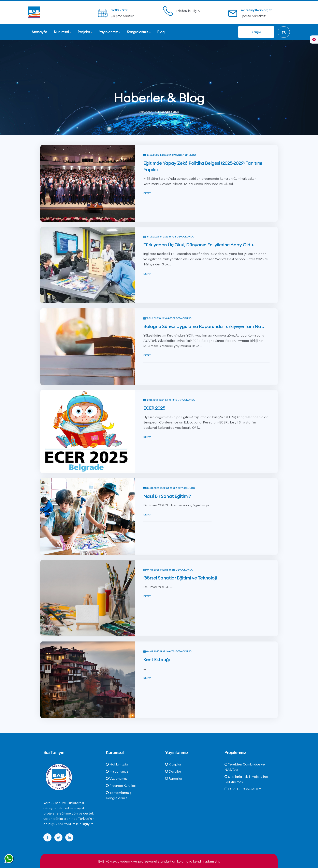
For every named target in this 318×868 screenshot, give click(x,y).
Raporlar (174, 778)
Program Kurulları (121, 786)
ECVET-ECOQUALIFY (243, 789)
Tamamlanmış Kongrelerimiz (118, 795)
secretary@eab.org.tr (256, 10)
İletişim (256, 32)
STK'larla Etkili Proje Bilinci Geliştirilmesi (246, 779)
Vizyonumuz (117, 778)
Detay (147, 174)
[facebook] (47, 837)
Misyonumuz (117, 771)
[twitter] (58, 837)
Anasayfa (146, 112)
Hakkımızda (117, 764)
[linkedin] (69, 837)
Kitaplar (173, 764)
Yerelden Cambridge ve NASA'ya (245, 767)
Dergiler (173, 771)
